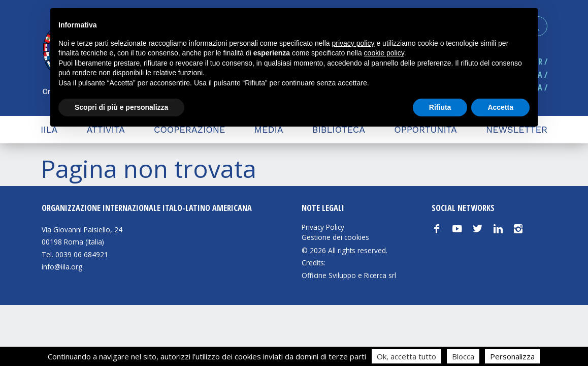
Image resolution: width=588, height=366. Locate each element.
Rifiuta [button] (440, 107)
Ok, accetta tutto (406, 356)
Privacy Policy (323, 227)
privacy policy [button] (353, 43)
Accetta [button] (500, 107)
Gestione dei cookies (335, 237)
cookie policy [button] (384, 53)
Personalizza (512, 356)
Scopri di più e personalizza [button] (121, 107)
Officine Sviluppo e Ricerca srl (349, 275)
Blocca (463, 356)
